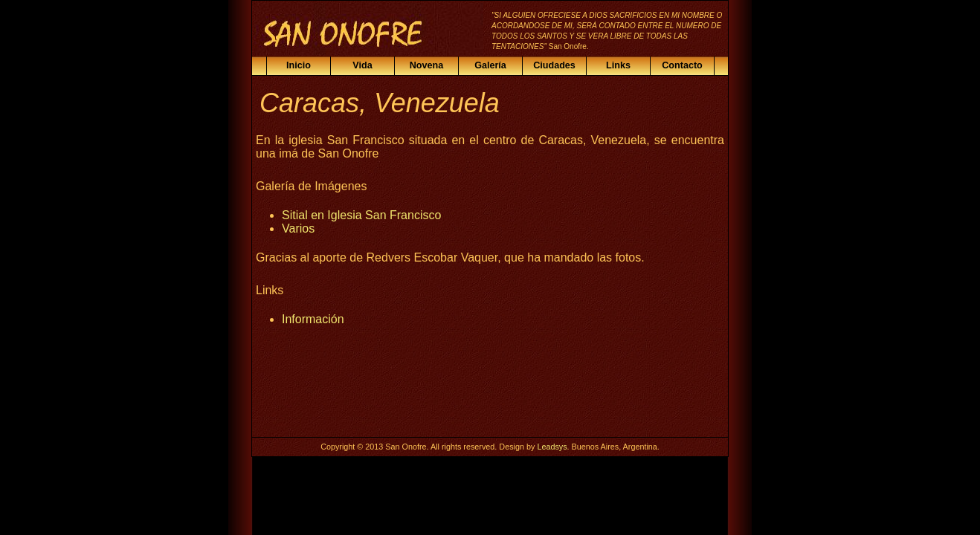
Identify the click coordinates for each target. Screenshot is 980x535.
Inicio (299, 65)
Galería (490, 65)
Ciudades (554, 65)
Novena (427, 65)
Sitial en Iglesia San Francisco (361, 215)
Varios (298, 228)
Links (618, 65)
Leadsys (552, 447)
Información (313, 319)
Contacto (682, 65)
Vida (362, 65)
